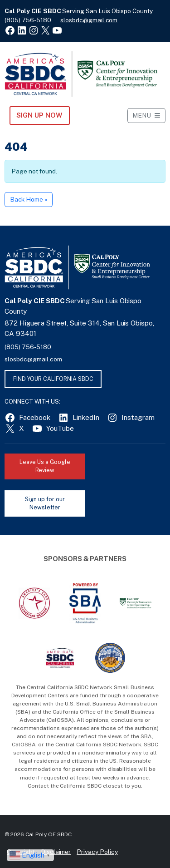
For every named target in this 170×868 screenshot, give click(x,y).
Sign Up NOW (39, 115)
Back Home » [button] (29, 199)
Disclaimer (56, 852)
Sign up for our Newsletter (45, 503)
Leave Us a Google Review (45, 466)
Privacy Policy (97, 852)
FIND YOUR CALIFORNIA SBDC (53, 379)
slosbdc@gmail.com (89, 20)
